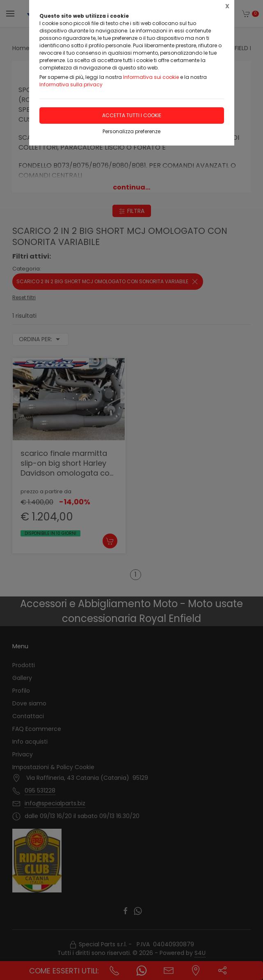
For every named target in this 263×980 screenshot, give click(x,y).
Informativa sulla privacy (71, 84)
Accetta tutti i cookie (132, 115)
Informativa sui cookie (151, 77)
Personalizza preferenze (131, 131)
